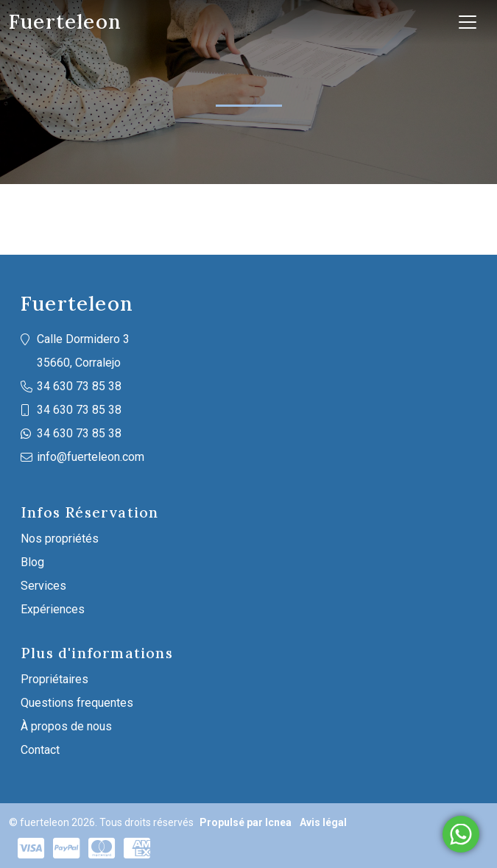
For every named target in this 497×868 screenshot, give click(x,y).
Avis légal (323, 822)
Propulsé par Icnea (246, 822)
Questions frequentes (77, 703)
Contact (40, 750)
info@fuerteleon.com (91, 457)
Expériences (53, 609)
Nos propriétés (60, 539)
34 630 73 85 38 (79, 386)
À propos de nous (66, 726)
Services (43, 586)
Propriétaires (54, 679)
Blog (32, 562)
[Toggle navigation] (468, 22)
